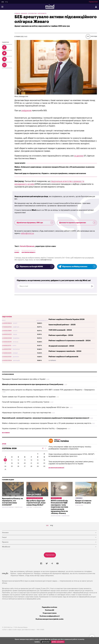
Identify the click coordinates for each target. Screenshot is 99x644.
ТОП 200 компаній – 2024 (60, 330)
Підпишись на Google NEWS (34, 266)
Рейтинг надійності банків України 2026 (67, 319)
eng (6, 2)
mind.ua (76, 581)
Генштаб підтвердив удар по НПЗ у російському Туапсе (26, 402)
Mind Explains (56, 498)
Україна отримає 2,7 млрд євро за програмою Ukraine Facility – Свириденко (35, 429)
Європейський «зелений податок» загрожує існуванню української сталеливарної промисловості (46, 418)
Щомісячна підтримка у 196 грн (35, 223)
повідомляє (26, 111)
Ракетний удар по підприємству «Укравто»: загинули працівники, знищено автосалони (50, 173)
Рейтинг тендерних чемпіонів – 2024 (65, 351)
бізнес (17, 252)
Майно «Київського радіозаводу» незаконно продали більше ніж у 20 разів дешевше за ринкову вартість (47, 423)
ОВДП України (7, 317)
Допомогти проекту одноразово (78, 223)
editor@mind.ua (27, 233)
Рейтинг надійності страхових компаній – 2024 (70, 341)
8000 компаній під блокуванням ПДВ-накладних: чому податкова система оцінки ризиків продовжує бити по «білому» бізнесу (59, 507)
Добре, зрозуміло (58, 642)
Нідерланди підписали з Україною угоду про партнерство (27, 413)
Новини (17, 14)
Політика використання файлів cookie (49, 619)
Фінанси (24, 14)
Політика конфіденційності (50, 616)
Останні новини (8, 374)
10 (5, 460)
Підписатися (93, 2)
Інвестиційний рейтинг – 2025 (62, 325)
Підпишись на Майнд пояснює (77, 266)
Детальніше (46, 642)
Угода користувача (50, 613)
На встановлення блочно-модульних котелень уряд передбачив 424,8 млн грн (35, 407)
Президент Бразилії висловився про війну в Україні (24, 379)
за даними (79, 156)
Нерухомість (42, 14)
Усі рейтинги (52, 361)
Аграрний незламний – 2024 (61, 346)
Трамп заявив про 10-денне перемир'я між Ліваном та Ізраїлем (29, 397)
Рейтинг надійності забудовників (63, 357)
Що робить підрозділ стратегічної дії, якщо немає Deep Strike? (36, 503)
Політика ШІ (50, 610)
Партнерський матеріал (35, 498)
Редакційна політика (49, 607)
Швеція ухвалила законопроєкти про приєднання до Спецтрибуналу (33, 384)
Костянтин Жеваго (28, 252)
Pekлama (79, 498)
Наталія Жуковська (27, 246)
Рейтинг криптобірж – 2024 (61, 335)
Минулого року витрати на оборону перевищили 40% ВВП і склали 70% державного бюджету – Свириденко (48, 390)
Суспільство (32, 14)
